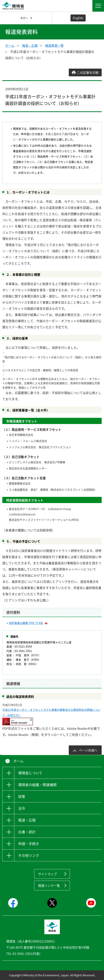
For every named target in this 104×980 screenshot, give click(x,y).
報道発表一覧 (54, 45)
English (78, 18)
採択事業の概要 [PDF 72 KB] (26, 623)
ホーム (10, 45)
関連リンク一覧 (49, 885)
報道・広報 (30, 45)
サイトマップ (47, 874)
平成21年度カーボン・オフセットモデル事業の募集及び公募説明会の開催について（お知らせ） (51, 712)
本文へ (24, 18)
